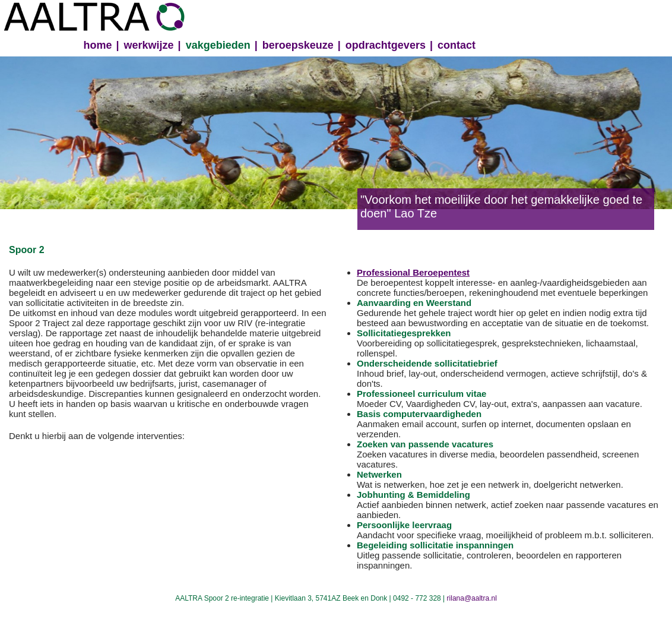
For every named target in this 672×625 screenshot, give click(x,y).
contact (457, 45)
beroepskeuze (298, 45)
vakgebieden (218, 45)
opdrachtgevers (386, 45)
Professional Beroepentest (413, 272)
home (98, 45)
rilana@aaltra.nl (472, 598)
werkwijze (149, 45)
